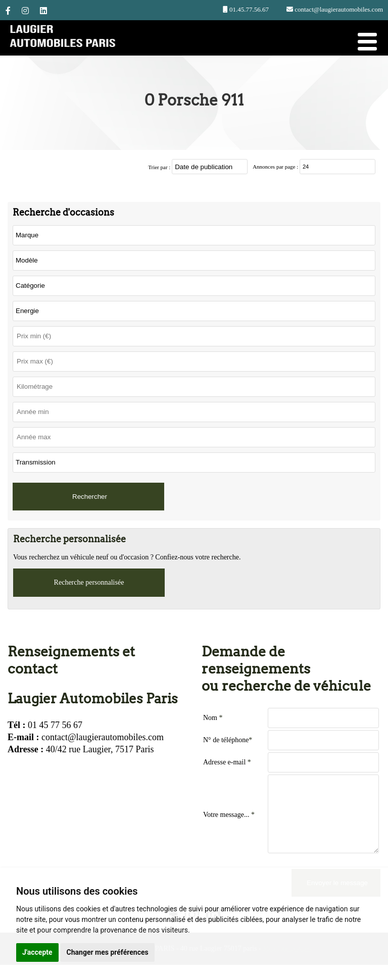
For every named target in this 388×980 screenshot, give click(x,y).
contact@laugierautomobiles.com (338, 9)
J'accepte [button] (37, 952)
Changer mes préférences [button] (108, 952)
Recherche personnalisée (89, 582)
